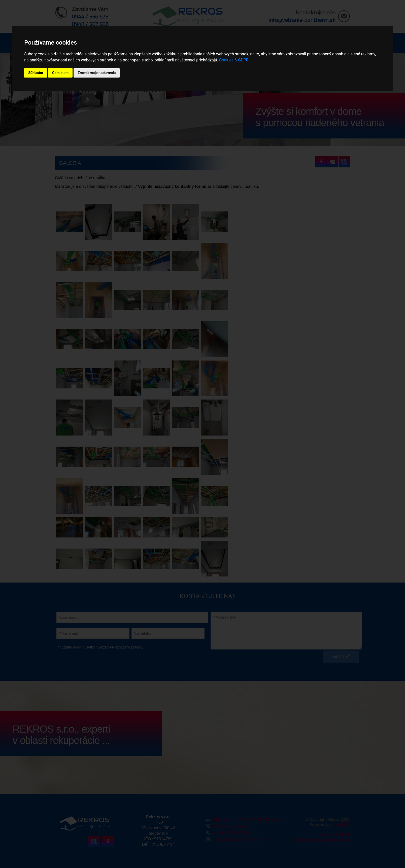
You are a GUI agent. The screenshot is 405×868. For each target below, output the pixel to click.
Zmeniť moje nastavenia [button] (97, 73)
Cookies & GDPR (234, 60)
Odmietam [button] (60, 73)
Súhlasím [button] (36, 73)
